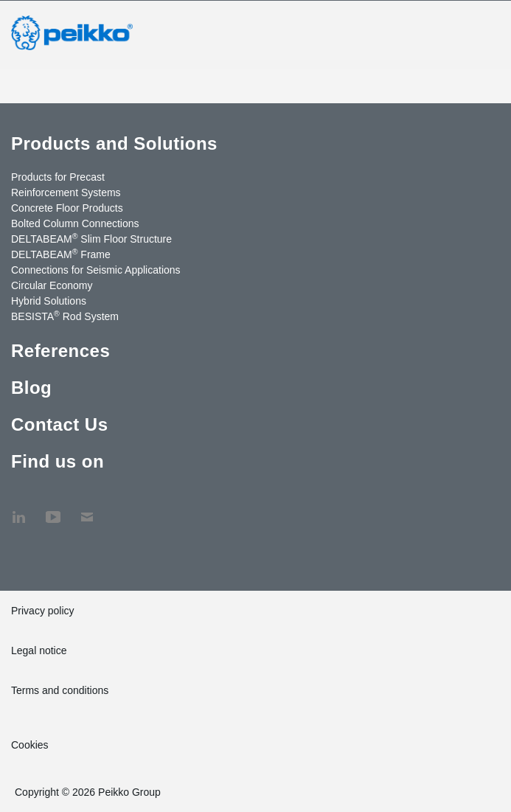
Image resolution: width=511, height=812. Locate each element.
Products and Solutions (114, 143)
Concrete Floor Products (67, 208)
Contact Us (59, 424)
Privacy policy (43, 611)
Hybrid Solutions (49, 301)
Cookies (30, 745)
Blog (31, 388)
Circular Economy (52, 285)
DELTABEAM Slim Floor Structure (91, 238)
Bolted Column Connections (75, 223)
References (60, 351)
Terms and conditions (60, 690)
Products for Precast (58, 177)
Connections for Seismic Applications (96, 270)
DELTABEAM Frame (61, 254)
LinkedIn (18, 510)
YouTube (53, 510)
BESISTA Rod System (65, 316)
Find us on (58, 461)
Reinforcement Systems (66, 192)
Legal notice (39, 650)
